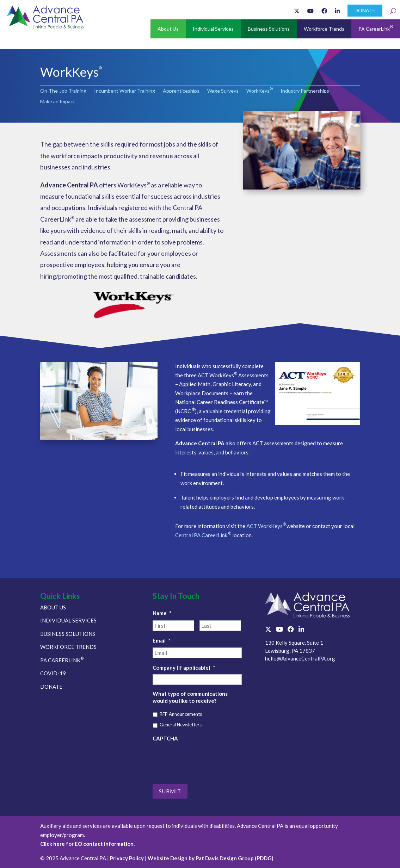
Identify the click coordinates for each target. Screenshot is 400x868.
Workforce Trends (324, 29)
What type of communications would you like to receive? (190, 697)
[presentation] (206, 759)
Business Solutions (269, 29)
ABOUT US (53, 607)
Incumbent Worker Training (125, 91)
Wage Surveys (223, 91)
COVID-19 (53, 673)
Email (162, 640)
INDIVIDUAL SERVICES (68, 620)
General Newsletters (181, 725)
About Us (168, 29)
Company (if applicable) (184, 668)
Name (162, 613)
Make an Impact (58, 102)
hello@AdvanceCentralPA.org (300, 658)
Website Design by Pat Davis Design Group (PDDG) (211, 858)
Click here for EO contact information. (87, 844)
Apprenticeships (181, 91)
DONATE (365, 10)
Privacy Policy (127, 858)
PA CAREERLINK (62, 660)
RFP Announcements (181, 714)
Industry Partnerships (305, 91)
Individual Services (213, 29)
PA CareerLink (376, 28)
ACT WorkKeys (266, 526)
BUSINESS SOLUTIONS (68, 634)
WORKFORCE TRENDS (68, 647)
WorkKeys (260, 91)
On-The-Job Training (63, 91)
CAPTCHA (165, 738)
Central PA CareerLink (203, 535)
